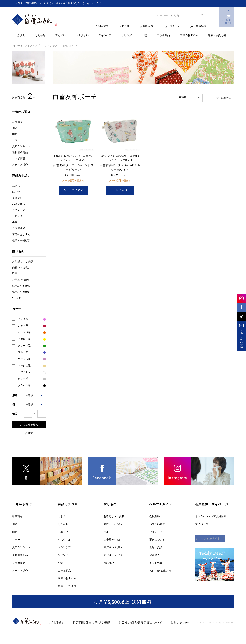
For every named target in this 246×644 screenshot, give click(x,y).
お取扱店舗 (146, 26)
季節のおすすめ (189, 36)
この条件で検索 (29, 424)
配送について (157, 539)
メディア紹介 (20, 164)
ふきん (21, 36)
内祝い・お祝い (21, 267)
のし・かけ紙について (162, 570)
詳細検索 (220, 97)
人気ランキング (21, 146)
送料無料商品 (20, 152)
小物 (144, 36)
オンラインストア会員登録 (211, 516)
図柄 (15, 134)
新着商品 (17, 122)
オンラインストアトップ (24, 46)
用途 (15, 128)
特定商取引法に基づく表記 (88, 622)
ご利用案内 (102, 26)
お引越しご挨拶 (23, 261)
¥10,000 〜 (18, 298)
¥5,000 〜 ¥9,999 (21, 292)
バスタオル (82, 36)
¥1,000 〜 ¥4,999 (21, 285)
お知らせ (124, 26)
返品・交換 (156, 547)
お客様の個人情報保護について (132, 622)
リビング (127, 36)
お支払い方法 (157, 524)
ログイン (174, 26)
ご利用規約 (56, 622)
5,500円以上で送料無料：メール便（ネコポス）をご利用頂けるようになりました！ (60, 3)
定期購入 (155, 555)
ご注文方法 (156, 532)
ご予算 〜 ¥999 (21, 279)
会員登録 (201, 26)
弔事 (15, 273)
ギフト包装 (156, 563)
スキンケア (105, 36)
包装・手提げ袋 (217, 36)
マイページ (202, 524)
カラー (16, 140)
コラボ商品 (163, 36)
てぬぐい (60, 36)
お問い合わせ (167, 622)
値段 (15, 413)
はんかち (40, 36)
